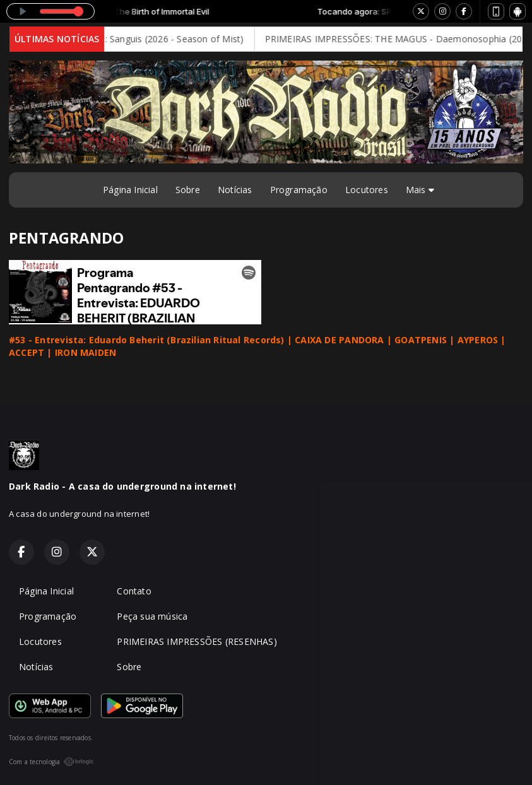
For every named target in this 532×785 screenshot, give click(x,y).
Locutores (367, 190)
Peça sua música (152, 616)
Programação (299, 190)
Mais (420, 190)
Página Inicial (130, 190)
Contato (134, 591)
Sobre (188, 190)
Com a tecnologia (51, 762)
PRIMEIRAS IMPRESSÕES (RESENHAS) (197, 641)
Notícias (235, 190)
